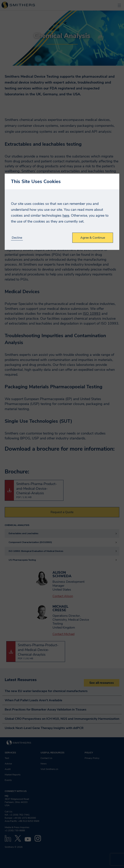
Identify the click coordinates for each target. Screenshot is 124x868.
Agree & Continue (93, 238)
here (66, 215)
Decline (17, 238)
